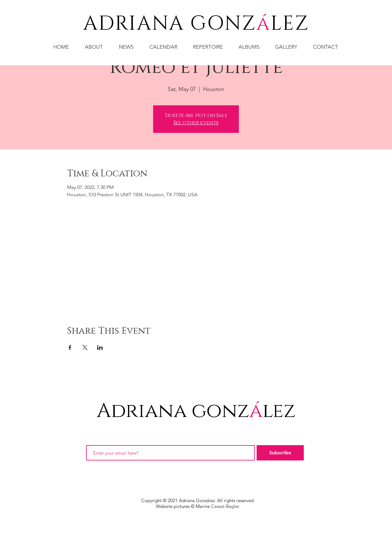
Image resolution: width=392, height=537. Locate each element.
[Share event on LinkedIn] (100, 347)
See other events (196, 123)
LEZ (290, 24)
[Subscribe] (280, 453)
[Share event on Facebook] (70, 347)
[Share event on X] (85, 347)
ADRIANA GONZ (170, 24)
